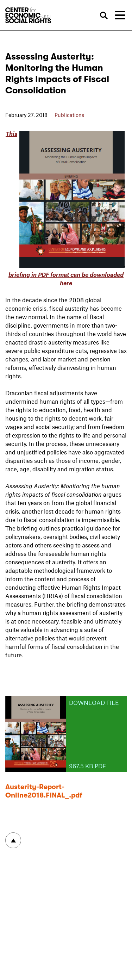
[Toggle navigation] (120, 15)
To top (13, 840)
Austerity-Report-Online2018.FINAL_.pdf (44, 791)
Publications (69, 115)
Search (104, 15)
